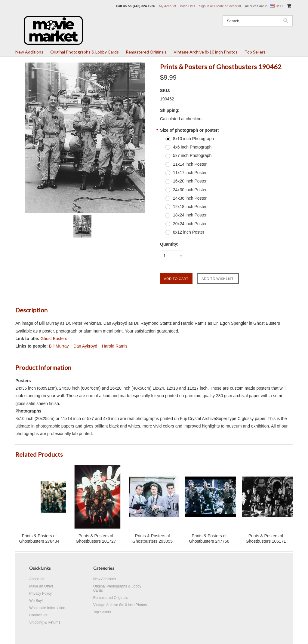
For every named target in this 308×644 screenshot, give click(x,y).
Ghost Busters (54, 339)
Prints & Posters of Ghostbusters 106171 (266, 538)
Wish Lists (188, 6)
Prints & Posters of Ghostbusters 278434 (39, 538)
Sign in (204, 6)
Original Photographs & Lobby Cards (85, 52)
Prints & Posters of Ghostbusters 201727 (96, 538)
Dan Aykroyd (85, 346)
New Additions (29, 52)
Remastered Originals (146, 52)
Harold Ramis (115, 346)
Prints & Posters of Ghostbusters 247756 (209, 538)
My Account (168, 6)
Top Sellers (255, 52)
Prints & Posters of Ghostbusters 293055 (152, 538)
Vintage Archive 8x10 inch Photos (206, 52)
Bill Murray (59, 346)
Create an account (227, 6)
